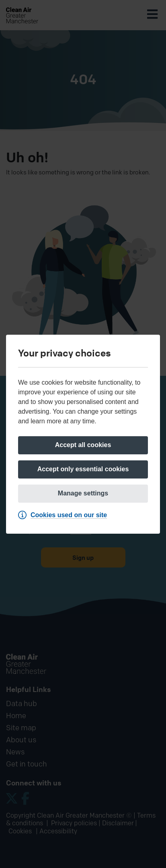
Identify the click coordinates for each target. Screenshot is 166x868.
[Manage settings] (83, 494)
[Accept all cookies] (83, 445)
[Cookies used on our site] (65, 515)
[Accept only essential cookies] (83, 469)
